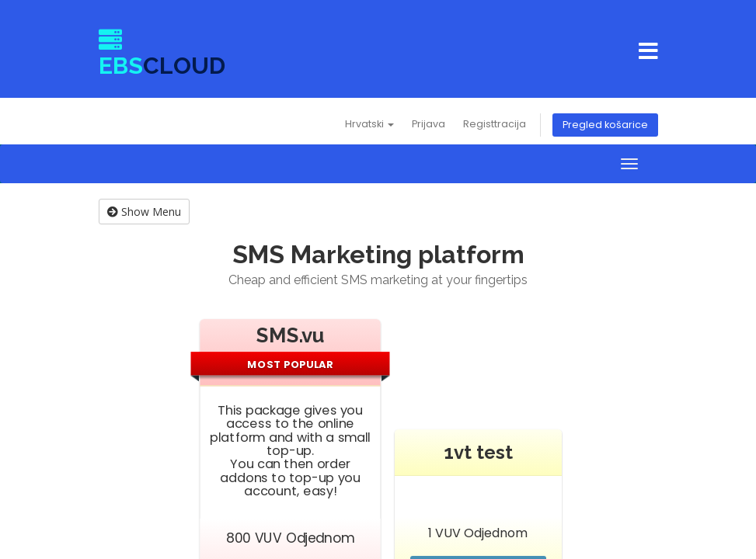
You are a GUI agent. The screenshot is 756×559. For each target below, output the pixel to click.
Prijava (429, 124)
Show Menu (144, 212)
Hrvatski (369, 124)
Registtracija (495, 124)
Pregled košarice (605, 125)
